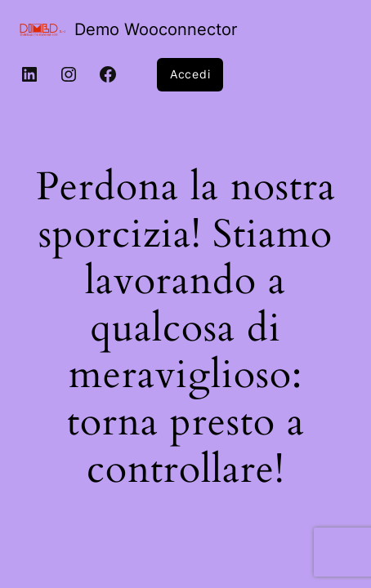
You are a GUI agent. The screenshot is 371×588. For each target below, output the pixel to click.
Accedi (190, 74)
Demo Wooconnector (156, 29)
